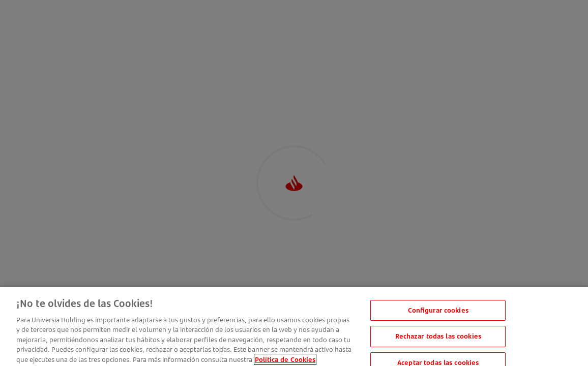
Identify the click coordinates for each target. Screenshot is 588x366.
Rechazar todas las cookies (438, 340)
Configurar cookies (438, 314)
